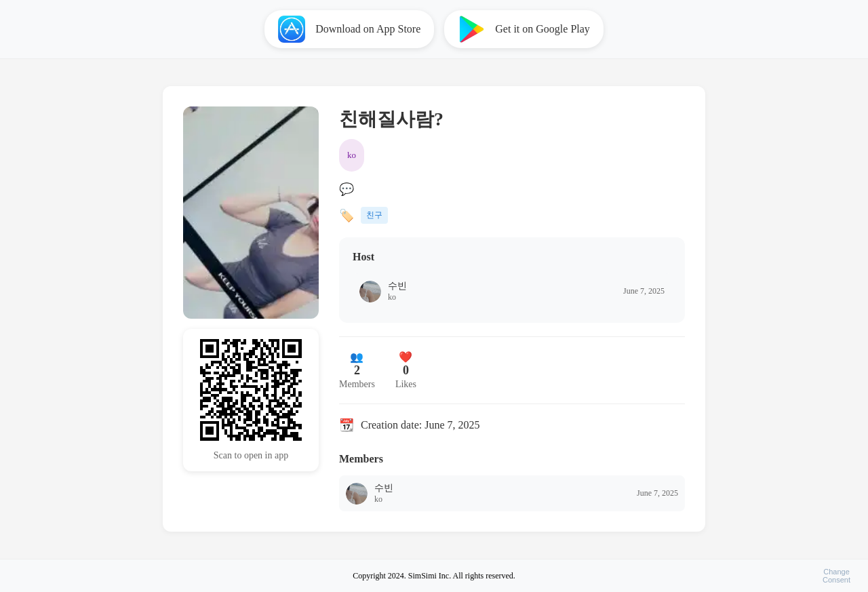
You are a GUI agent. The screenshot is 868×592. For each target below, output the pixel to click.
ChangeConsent (836, 576)
